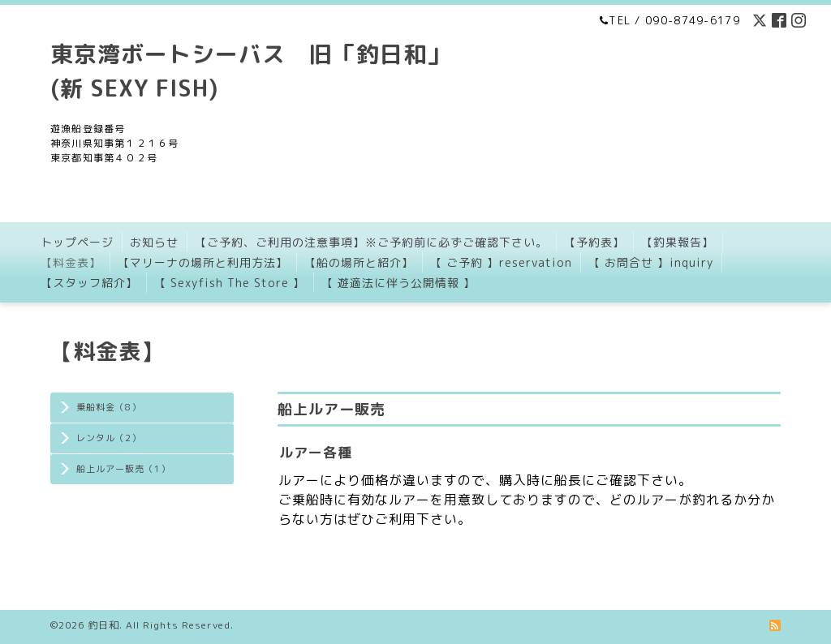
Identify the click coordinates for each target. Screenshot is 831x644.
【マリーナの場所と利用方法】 (203, 262)
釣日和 (103, 625)
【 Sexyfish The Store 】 (230, 283)
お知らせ (154, 242)
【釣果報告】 (678, 242)
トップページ (77, 242)
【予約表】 (594, 242)
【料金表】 (71, 262)
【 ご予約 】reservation (501, 262)
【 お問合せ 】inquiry (651, 262)
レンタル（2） (109, 438)
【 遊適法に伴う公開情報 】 (398, 283)
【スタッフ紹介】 (89, 283)
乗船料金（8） (109, 407)
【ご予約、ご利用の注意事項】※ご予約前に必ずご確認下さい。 (371, 242)
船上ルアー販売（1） (123, 469)
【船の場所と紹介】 (359, 262)
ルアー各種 (316, 452)
